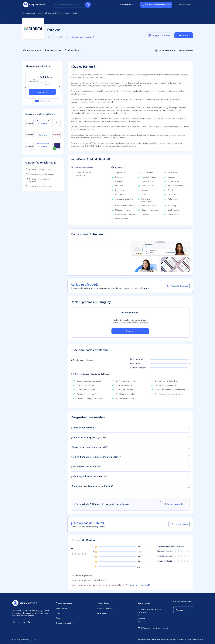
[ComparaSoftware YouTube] (19, 622)
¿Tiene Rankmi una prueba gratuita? (130, 437)
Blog (58, 613)
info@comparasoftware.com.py (153, 628)
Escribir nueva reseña (83, 37)
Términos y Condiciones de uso (189, 639)
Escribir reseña (179, 524)
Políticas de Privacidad (148, 639)
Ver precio (184, 35)
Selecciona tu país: (182, 602)
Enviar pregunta (174, 504)
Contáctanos (144, 603)
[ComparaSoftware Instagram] (29, 622)
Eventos (59, 618)
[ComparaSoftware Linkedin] (14, 622)
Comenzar (130, 331)
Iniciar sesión (184, 5)
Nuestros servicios (104, 608)
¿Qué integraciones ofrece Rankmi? (130, 476)
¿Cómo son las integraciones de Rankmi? (130, 486)
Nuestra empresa (64, 603)
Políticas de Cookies (167, 639)
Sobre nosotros (62, 608)
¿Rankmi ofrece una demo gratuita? (130, 447)
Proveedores (103, 603)
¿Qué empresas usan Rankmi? (130, 467)
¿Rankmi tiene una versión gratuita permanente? (130, 457)
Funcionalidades (72, 50)
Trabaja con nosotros (65, 623)
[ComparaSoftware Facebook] (24, 622)
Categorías (127, 5)
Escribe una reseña (139, 585)
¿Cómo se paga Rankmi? (130, 428)
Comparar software (159, 35)
